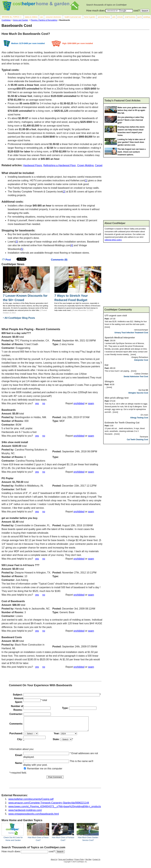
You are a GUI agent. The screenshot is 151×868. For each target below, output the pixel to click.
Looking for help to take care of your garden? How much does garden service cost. (131, 142)
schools (120, 17)
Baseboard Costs (12, 637)
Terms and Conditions (66, 862)
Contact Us (96, 862)
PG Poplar (7, 478)
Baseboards (9, 410)
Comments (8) (59, 260)
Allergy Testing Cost (139, 418)
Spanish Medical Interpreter (120, 337)
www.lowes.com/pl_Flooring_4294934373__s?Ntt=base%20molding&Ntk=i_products (55, 809)
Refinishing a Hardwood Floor (60, 165)
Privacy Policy (79, 862)
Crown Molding (85, 165)
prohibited (79, 403)
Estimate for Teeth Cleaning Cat (122, 423)
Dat (106, 365)
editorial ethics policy (113, 240)
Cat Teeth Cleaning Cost (137, 440)
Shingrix (109, 381)
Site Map (88, 862)
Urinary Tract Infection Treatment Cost (131, 333)
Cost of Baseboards (13, 601)
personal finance (104, 17)
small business (130, 17)
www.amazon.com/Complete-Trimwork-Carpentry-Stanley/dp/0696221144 (49, 806)
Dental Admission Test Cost (136, 377)
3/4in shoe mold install (15, 442)
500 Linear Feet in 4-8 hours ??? (20, 565)
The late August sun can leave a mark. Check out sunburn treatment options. (132, 152)
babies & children (31, 17)
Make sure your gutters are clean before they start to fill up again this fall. (132, 110)
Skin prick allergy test (117, 398)
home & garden (90, 17)
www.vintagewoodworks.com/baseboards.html (34, 817)
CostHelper (6, 20)
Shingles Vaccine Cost (138, 393)
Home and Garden (21, 20)
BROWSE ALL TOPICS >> (12, 17)
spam (91, 403)
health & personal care (73, 17)
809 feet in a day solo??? (16, 333)
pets (114, 17)
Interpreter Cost (141, 360)
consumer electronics (53, 17)
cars (41, 17)
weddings (147, 17)
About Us (54, 862)
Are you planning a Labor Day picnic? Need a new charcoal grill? (131, 120)
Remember (32, 771)
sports (140, 17)
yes (37, 403)
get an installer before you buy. (20, 518)
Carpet (99, 165)
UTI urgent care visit (116, 315)
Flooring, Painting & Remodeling (44, 20)
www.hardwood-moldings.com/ (25, 813)
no (44, 403)
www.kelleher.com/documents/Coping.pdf (31, 802)
